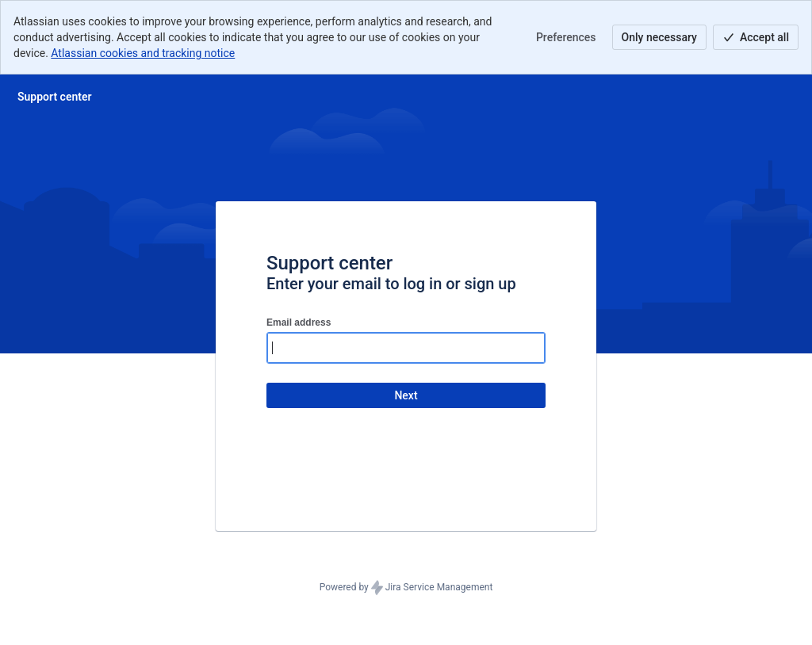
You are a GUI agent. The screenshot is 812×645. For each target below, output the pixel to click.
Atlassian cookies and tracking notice (143, 53)
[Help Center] (55, 97)
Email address (299, 322)
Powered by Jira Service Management (406, 588)
